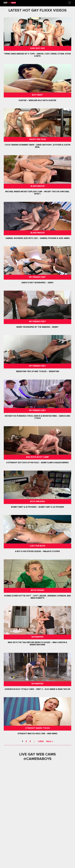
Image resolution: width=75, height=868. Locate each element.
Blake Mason (37, 186)
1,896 (41, 741)
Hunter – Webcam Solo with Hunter (37, 100)
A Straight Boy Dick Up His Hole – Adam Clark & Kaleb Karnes (37, 463)
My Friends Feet (37, 277)
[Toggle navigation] (70, 3)
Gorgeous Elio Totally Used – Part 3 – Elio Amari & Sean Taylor (37, 689)
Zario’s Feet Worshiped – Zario (37, 283)
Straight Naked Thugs (37, 728)
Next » (50, 741)
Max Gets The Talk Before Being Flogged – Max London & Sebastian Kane (37, 644)
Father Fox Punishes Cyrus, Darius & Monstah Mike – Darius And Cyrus (37, 417)
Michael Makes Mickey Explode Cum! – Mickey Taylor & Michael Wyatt (37, 193)
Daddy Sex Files (37, 139)
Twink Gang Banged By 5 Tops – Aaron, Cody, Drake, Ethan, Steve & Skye (37, 55)
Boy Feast (37, 95)
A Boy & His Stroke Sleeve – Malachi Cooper (37, 551)
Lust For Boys (37, 546)
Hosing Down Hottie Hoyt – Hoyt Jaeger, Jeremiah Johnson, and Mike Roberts (37, 597)
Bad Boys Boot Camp (37, 457)
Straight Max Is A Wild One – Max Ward (37, 734)
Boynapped (37, 637)
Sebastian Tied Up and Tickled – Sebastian (37, 372)
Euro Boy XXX (37, 48)
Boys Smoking (37, 501)
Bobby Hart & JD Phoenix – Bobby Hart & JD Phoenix (37, 507)
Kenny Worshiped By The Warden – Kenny (37, 327)
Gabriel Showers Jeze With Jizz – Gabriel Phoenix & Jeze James (37, 238)
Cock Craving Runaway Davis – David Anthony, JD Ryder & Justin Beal (37, 146)
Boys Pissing (37, 590)
